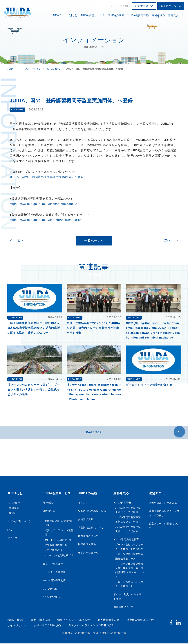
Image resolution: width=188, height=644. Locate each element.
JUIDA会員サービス (93, 15)
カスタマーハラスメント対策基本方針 (91, 626)
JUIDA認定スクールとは (163, 503)
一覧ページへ (94, 241)
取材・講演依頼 (41, 620)
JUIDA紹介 (14, 503)
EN (120, 6)
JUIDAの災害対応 (138, 15)
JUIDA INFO (17, 110)
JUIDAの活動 (116, 15)
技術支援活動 (86, 520)
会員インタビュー (53, 564)
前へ (21, 240)
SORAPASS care (53, 597)
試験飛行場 (49, 511)
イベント (83, 503)
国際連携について (88, 536)
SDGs (13, 513)
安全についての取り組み (92, 511)
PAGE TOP (94, 433)
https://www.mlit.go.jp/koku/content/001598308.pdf (46, 220)
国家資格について (124, 607)
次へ (167, 240)
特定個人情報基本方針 (140, 620)
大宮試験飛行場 (54, 551)
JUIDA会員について (19, 522)
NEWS (57, 15)
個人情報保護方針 (108, 620)
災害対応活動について (91, 528)
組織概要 (14, 508)
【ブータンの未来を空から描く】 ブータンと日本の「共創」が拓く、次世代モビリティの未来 (34, 390)
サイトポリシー (17, 626)
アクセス (12, 538)
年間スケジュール (88, 553)
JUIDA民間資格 (122, 503)
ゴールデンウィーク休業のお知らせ (149, 385)
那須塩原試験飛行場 (56, 545)
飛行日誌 (48, 503)
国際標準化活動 (87, 545)
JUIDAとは (71, 15)
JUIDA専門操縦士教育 (126, 540)
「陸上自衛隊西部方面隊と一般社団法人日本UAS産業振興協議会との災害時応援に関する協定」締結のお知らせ (34, 328)
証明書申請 (142, 6)
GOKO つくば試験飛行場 (59, 556)
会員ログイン (169, 6)
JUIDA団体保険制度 (54, 581)
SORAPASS (50, 589)
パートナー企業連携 (54, 573)
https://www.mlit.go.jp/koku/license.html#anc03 (43, 204)
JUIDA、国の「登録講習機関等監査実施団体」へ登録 (47, 177)
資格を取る (158, 15)
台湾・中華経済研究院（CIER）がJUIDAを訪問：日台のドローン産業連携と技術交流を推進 (93, 328)
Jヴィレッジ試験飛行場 (58, 540)
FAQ (10, 530)
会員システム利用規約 (47, 626)
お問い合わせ (16, 620)
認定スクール (176, 15)
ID (127, 6)
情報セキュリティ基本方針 (74, 620)
